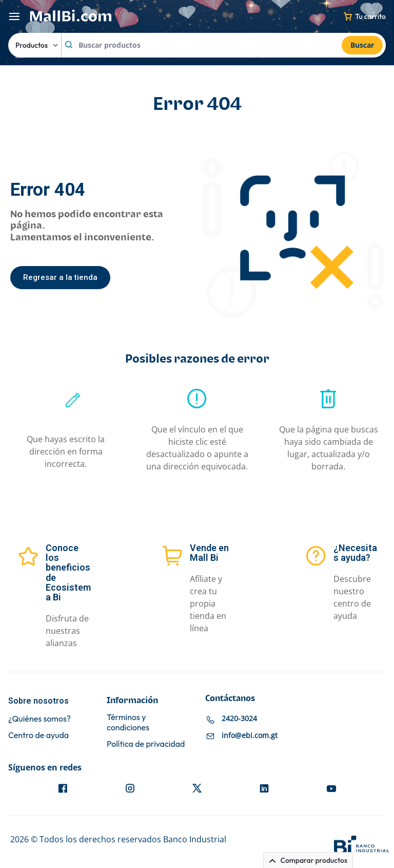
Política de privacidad (146, 744)
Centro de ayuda (38, 735)
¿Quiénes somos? (40, 719)
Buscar (362, 45)
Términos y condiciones (128, 722)
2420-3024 (239, 719)
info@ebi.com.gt (250, 736)
